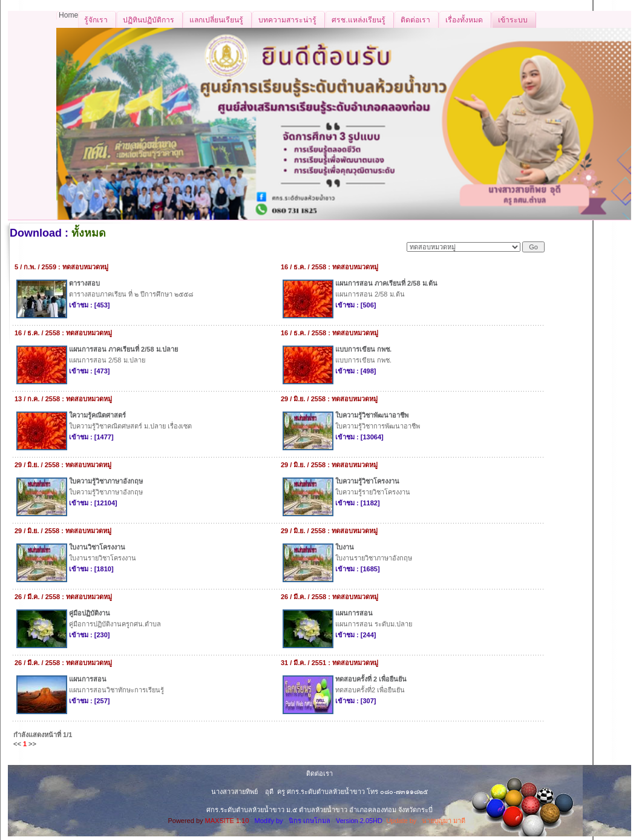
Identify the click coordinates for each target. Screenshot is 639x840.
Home (68, 15)
